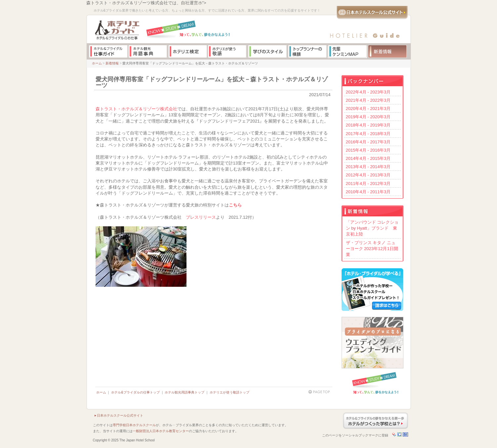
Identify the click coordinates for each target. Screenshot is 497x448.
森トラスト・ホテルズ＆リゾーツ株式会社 (136, 109)
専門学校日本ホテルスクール (134, 425)
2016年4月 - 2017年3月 (368, 142)
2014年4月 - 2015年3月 (368, 158)
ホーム (97, 63)
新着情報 (112, 63)
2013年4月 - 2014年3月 (368, 167)
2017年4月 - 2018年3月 (368, 134)
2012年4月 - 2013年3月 (368, 175)
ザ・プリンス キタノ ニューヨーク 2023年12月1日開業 (372, 249)
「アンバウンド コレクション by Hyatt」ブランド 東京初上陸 (372, 228)
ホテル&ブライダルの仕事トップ (135, 392)
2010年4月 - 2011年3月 (368, 192)
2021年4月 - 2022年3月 (368, 100)
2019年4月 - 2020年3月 (368, 117)
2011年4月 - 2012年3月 (368, 184)
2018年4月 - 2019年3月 (368, 125)
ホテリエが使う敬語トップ (229, 392)
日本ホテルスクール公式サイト (120, 415)
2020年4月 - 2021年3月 (368, 109)
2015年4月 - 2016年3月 (368, 150)
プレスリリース (201, 217)
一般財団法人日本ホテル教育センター (161, 431)
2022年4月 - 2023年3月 (368, 92)
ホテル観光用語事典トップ (185, 392)
